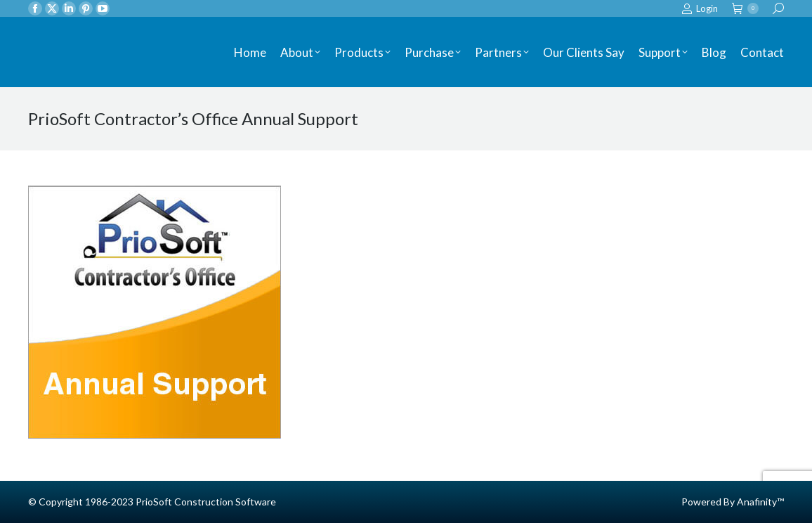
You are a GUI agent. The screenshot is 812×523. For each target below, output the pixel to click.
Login (700, 9)
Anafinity (757, 502)
